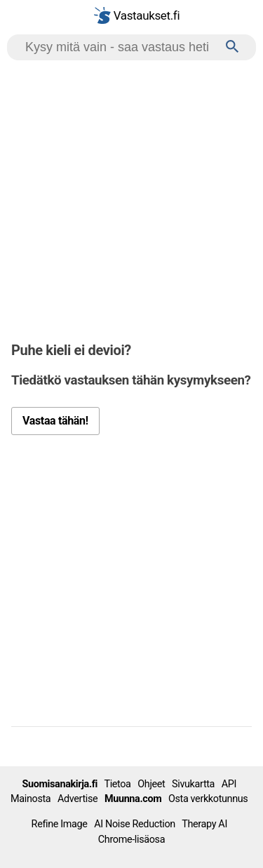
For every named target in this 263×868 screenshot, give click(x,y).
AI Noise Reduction (135, 824)
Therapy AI (204, 824)
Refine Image (60, 824)
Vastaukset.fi (137, 15)
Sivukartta (193, 784)
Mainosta (31, 799)
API (229, 784)
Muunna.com (133, 799)
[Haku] (232, 47)
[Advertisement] (131, 199)
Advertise (77, 799)
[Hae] (119, 47)
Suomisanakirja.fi (60, 784)
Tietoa (117, 784)
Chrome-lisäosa (131, 840)
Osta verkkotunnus (208, 799)
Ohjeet (151, 784)
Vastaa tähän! (55, 421)
